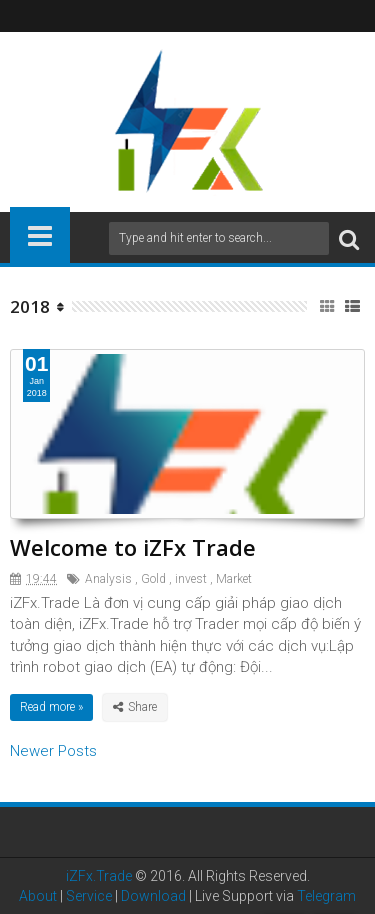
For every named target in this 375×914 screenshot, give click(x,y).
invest (191, 579)
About (38, 896)
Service (89, 896)
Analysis (108, 579)
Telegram (326, 896)
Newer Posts (53, 751)
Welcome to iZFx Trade (133, 547)
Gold (153, 579)
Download (153, 896)
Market (234, 579)
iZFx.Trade (99, 876)
